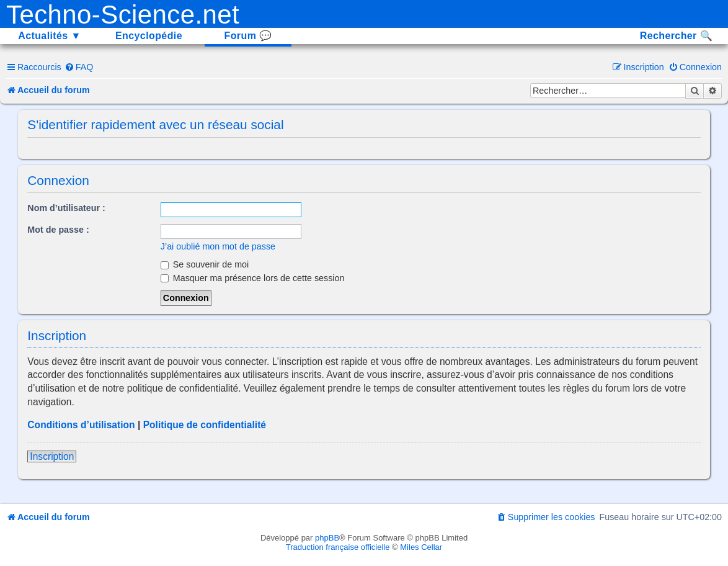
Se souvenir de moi (205, 264)
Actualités (50, 36)
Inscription (52, 456)
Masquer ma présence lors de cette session (253, 278)
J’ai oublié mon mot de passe (218, 246)
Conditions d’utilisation (81, 425)
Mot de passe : (58, 230)
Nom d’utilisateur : (66, 208)
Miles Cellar (421, 547)
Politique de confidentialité (205, 425)
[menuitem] (79, 67)
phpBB (327, 538)
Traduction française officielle (338, 547)
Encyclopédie (149, 36)
